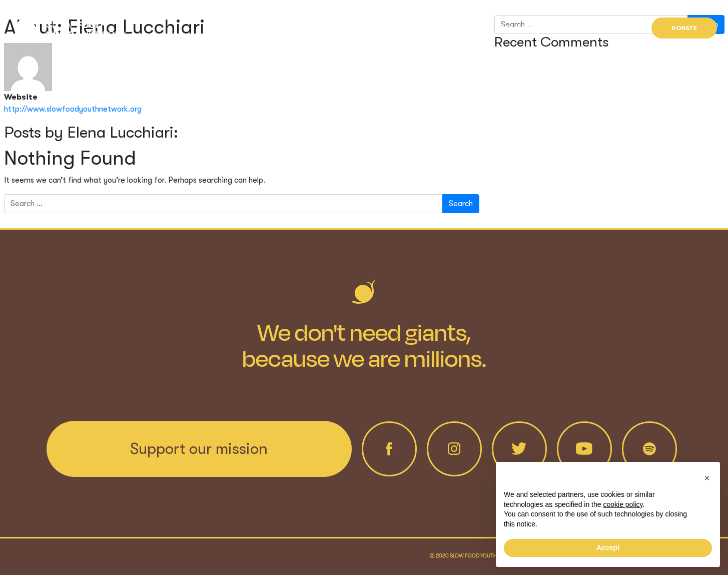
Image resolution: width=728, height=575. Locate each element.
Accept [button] (608, 547)
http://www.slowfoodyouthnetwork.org (73, 109)
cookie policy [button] (623, 504)
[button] (707, 478)
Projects (517, 28)
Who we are (456, 28)
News (568, 28)
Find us (614, 28)
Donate (684, 28)
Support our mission (199, 449)
